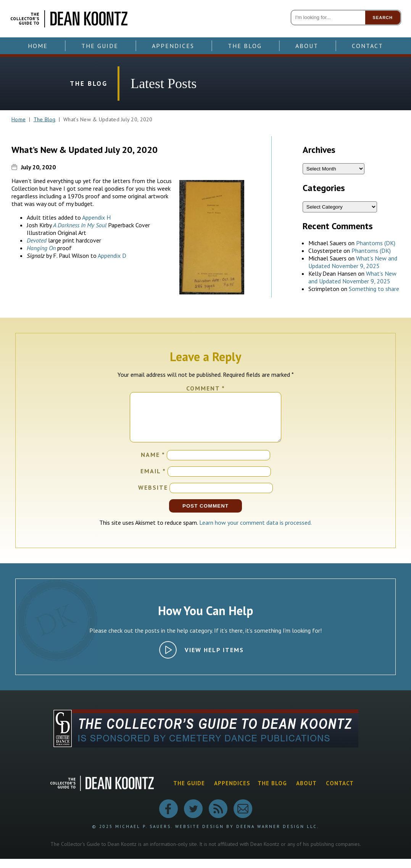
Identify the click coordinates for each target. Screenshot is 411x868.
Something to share (374, 289)
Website (153, 497)
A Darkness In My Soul (81, 225)
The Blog (245, 46)
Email (153, 480)
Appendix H (96, 217)
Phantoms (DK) (376, 243)
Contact (367, 46)
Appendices (173, 46)
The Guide (100, 46)
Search (383, 18)
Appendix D (112, 256)
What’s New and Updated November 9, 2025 (353, 262)
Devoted (37, 240)
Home (38, 46)
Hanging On (41, 248)
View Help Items (214, 659)
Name (153, 464)
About (307, 46)
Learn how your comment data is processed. (255, 532)
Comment (206, 388)
